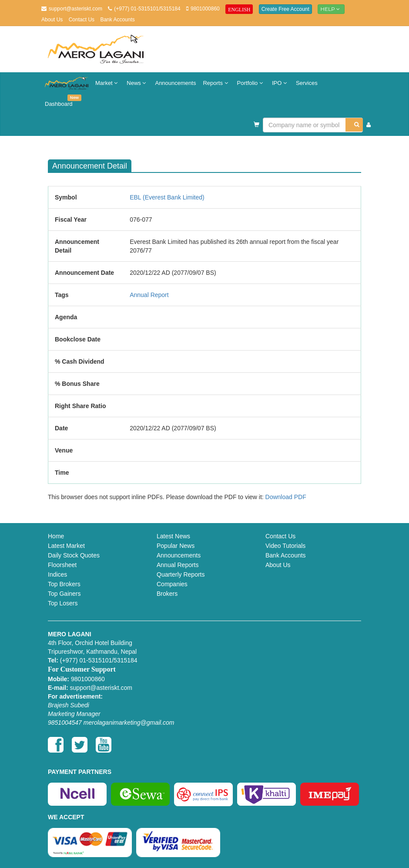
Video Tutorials (285, 546)
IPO (280, 83)
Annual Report (149, 295)
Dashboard (60, 101)
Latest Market (66, 546)
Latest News (173, 536)
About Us (52, 20)
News (137, 83)
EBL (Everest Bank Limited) (167, 197)
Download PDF (286, 497)
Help (331, 9)
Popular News (176, 546)
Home (56, 536)
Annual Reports (178, 565)
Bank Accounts (117, 20)
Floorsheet (62, 565)
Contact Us (82, 20)
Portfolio (251, 83)
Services (307, 83)
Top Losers (63, 603)
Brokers (167, 594)
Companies (172, 584)
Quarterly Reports (181, 574)
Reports (216, 83)
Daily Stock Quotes (74, 555)
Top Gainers (64, 594)
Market (107, 83)
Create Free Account (285, 9)
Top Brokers (64, 584)
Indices (57, 574)
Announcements (175, 83)
